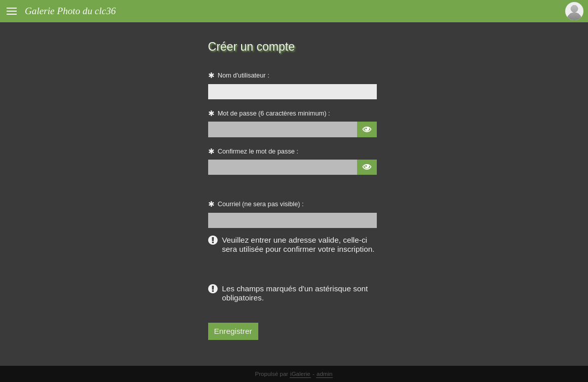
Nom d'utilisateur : (244, 75)
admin (324, 374)
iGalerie (300, 374)
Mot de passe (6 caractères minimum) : (274, 113)
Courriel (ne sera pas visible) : (261, 204)
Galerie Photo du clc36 (70, 11)
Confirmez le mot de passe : (258, 151)
